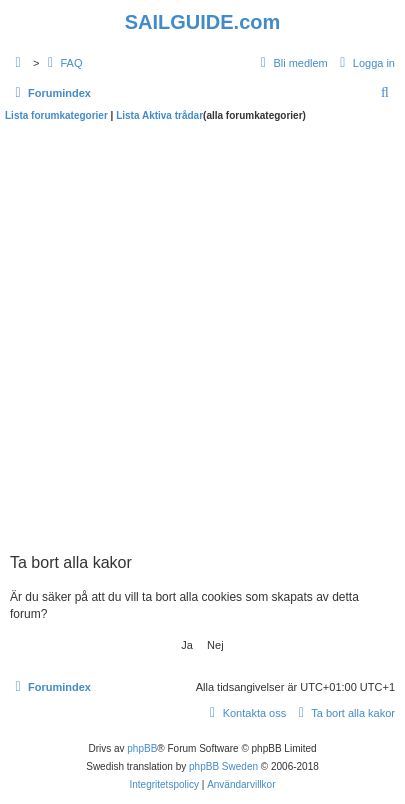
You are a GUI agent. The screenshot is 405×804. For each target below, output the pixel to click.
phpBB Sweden (223, 766)
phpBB (142, 748)
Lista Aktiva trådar (159, 115)
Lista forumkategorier (56, 115)
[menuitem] (62, 63)
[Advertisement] (202, 334)
